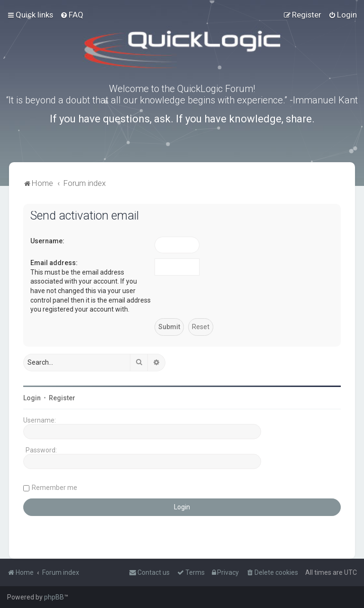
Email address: (54, 263)
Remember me (55, 488)
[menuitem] (72, 15)
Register (62, 398)
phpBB (54, 597)
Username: (47, 241)
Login (32, 398)
